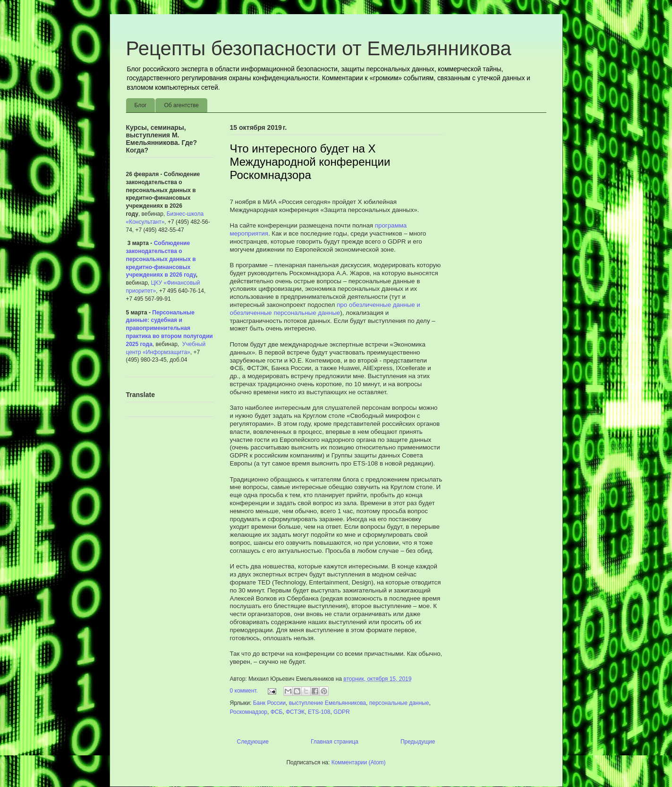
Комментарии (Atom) (359, 762)
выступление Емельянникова (327, 703)
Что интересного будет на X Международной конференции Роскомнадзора (310, 162)
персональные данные (399, 703)
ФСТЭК (295, 712)
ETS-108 (319, 712)
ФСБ (277, 712)
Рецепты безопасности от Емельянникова (319, 48)
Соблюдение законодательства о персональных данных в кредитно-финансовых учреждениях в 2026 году (161, 259)
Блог (141, 105)
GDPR (342, 712)
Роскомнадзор (249, 712)
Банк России (269, 703)
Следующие (253, 742)
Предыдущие (418, 742)
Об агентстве (181, 105)
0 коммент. (244, 691)
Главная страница (335, 742)
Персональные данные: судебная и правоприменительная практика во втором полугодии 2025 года (170, 328)
